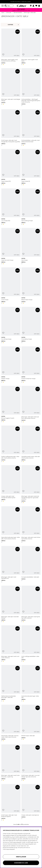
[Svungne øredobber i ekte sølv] (31, 564)
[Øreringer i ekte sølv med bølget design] (11, 87)
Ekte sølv (9, 13)
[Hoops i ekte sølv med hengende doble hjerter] (11, 484)
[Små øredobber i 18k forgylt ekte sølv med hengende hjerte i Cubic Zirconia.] (31, 87)
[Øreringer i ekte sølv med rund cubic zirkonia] (11, 644)
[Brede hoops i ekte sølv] (31, 723)
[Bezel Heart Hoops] (31, 286)
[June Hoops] (11, 286)
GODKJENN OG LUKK (21, 863)
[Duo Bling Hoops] (11, 325)
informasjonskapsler (9, 849)
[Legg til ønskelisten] (3, 55)
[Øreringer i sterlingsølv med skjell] (31, 47)
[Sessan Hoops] (11, 365)
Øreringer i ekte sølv (30, 13)
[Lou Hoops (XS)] (11, 207)
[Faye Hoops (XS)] (11, 167)
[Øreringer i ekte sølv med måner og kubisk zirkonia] (31, 525)
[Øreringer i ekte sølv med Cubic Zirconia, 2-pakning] (11, 763)
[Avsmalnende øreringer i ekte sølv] (31, 684)
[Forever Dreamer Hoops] (31, 365)
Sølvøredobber (18, 13)
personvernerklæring (9, 847)
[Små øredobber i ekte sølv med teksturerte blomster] (31, 128)
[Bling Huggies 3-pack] (11, 404)
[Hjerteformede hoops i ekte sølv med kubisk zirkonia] (31, 444)
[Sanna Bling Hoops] (31, 207)
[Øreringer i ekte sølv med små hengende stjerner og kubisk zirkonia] (31, 484)
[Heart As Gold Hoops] (11, 246)
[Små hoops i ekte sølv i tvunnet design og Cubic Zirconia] (31, 763)
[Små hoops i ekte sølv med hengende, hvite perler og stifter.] (11, 128)
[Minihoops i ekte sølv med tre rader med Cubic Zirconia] (11, 723)
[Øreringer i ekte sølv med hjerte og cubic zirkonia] (31, 604)
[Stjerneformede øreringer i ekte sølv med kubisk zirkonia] (11, 525)
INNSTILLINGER (21, 857)
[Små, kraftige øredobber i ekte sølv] (31, 644)
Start (3, 13)
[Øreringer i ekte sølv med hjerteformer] (11, 564)
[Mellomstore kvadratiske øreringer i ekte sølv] (11, 684)
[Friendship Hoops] (31, 325)
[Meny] (3, 6)
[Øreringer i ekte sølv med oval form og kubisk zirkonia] (31, 404)
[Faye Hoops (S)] (31, 167)
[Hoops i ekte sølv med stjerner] (31, 803)
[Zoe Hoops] (31, 246)
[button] (34, 6)
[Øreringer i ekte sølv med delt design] (11, 604)
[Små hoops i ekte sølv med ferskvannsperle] (11, 803)
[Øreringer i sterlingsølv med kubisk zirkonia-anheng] (11, 47)
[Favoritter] (37, 6)
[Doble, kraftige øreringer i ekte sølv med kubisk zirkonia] (11, 444)
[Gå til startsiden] (21, 6)
